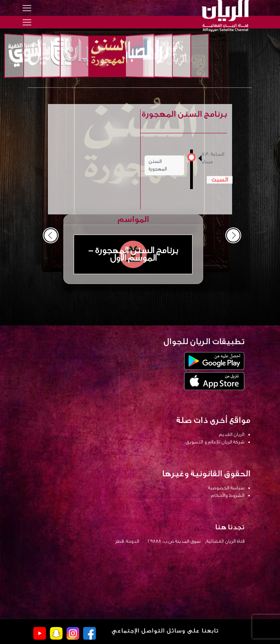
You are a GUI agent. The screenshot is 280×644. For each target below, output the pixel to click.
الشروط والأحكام (228, 495)
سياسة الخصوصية (226, 488)
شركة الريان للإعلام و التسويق (215, 442)
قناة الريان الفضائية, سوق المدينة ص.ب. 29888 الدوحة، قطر (180, 541)
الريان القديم (232, 434)
